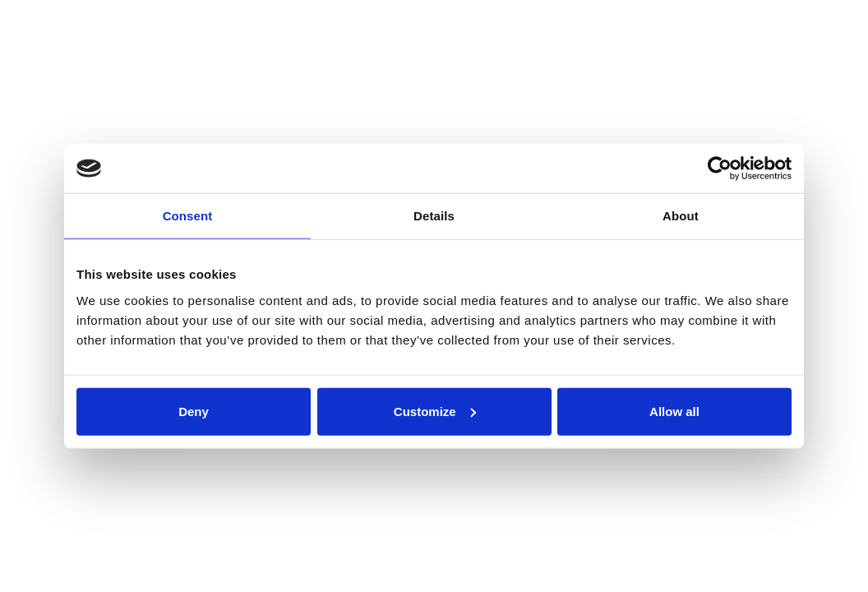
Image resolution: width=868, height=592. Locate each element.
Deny (194, 411)
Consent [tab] (188, 216)
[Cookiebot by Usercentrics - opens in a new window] (720, 169)
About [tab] (681, 216)
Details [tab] (434, 216)
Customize (435, 411)
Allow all (674, 411)
